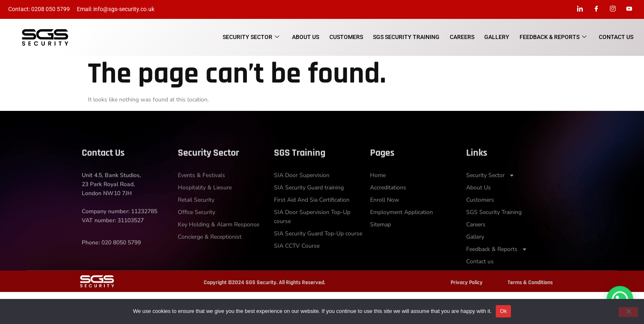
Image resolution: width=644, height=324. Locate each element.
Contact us (616, 37)
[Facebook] (596, 9)
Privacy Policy (467, 283)
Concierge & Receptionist (210, 255)
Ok (503, 311)
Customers (347, 37)
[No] (628, 312)
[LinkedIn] (580, 9)
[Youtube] (629, 9)
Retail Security (196, 218)
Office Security (197, 231)
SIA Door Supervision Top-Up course (312, 235)
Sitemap (381, 243)
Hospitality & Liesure (205, 206)
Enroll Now (385, 218)
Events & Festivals (201, 194)
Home (378, 194)
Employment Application (401, 231)
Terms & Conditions (530, 283)
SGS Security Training (407, 37)
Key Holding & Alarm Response (218, 243)
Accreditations (388, 206)
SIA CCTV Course (297, 264)
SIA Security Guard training (309, 206)
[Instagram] (613, 9)
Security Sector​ (253, 37)
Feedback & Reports (553, 37)
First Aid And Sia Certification (312, 218)
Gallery (498, 37)
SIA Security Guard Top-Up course (318, 252)
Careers (463, 37)
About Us (307, 37)
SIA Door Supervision (302, 194)
